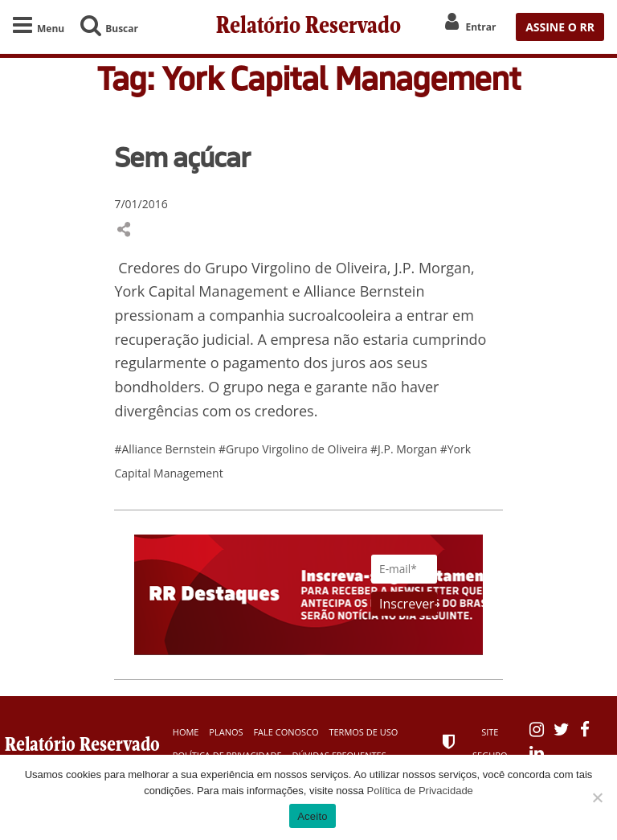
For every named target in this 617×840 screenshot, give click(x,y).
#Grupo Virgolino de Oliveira (294, 449)
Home (186, 732)
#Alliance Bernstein (166, 449)
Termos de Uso (363, 732)
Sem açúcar (182, 157)
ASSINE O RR (560, 27)
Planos (226, 732)
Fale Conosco (286, 732)
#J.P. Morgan (405, 449)
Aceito (313, 816)
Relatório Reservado (308, 27)
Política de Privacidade (420, 791)
